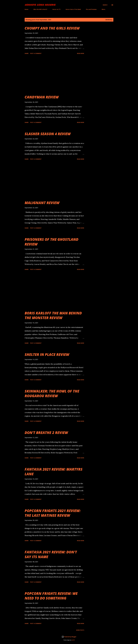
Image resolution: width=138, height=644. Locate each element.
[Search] (105, 5)
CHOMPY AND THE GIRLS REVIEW (52, 28)
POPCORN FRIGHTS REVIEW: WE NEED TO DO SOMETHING (51, 596)
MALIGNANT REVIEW (42, 203)
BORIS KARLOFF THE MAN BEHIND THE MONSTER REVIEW (53, 315)
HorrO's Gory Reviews (40, 5)
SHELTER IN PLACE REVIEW (47, 354)
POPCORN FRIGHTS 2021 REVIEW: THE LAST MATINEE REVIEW (53, 513)
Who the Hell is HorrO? (40, 9)
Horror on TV (56, 9)
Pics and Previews (91, 9)
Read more (81, 53)
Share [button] (27, 53)
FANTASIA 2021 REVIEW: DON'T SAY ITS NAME (51, 554)
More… (104, 9)
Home (26, 9)
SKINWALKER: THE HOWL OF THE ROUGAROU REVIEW (52, 393)
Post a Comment (36, 53)
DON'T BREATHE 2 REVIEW (46, 433)
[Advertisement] (54, 75)
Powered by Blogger (69, 637)
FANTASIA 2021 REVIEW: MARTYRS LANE (54, 472)
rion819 (73, 640)
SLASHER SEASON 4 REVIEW (48, 134)
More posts (80, 630)
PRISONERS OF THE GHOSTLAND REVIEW (51, 242)
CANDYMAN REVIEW (42, 97)
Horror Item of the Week (73, 9)
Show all (109, 20)
